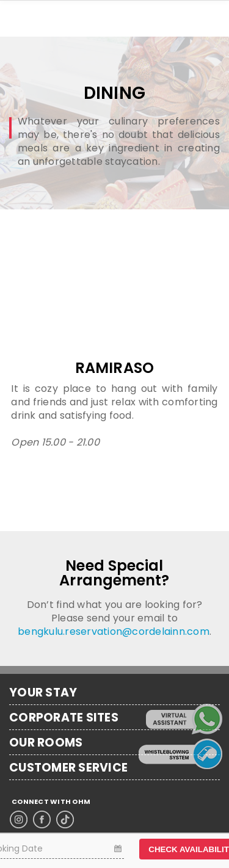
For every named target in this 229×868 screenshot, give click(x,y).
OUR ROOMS (46, 743)
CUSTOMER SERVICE (68, 768)
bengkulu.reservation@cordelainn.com (114, 631)
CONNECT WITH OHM (51, 802)
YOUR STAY (43, 693)
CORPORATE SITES (64, 718)
